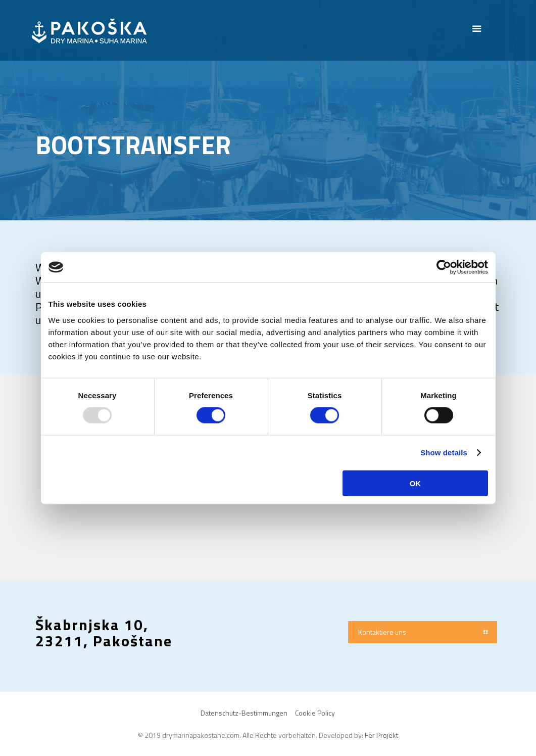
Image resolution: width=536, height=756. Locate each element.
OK (416, 483)
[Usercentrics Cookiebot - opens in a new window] (444, 267)
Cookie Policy (315, 713)
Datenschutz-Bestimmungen (244, 713)
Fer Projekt (381, 735)
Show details (444, 453)
